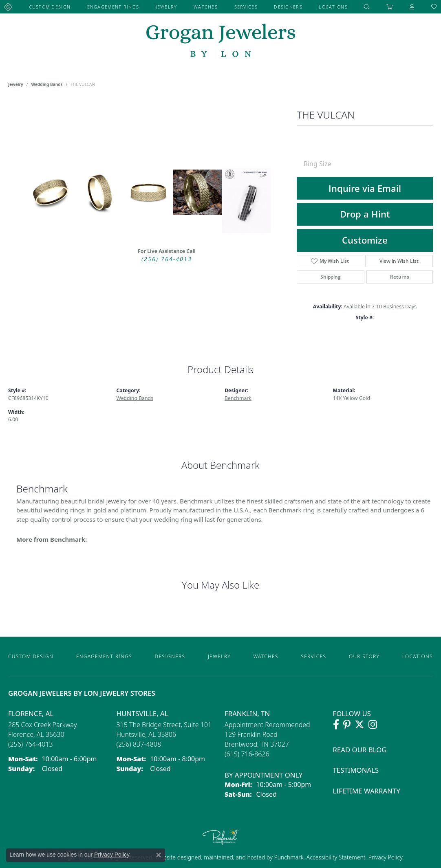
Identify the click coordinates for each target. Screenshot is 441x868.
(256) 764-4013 (167, 259)
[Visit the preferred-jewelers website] (220, 837)
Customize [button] (365, 240)
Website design (175, 857)
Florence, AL (31, 713)
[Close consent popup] (159, 855)
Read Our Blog (360, 750)
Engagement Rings (113, 7)
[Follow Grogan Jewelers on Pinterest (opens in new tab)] (347, 725)
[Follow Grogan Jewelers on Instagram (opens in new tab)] (373, 725)
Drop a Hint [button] (365, 214)
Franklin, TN (247, 713)
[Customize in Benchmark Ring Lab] (246, 200)
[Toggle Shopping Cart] (390, 7)
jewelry (16, 84)
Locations (333, 7)
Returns (400, 277)
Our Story (364, 656)
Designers (288, 7)
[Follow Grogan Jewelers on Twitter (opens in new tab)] (359, 725)
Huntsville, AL (142, 713)
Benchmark (238, 398)
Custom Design (50, 7)
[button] (367, 7)
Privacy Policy (385, 857)
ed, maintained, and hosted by (234, 857)
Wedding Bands (47, 84)
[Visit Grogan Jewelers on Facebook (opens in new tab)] (336, 725)
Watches (206, 7)
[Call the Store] (31, 744)
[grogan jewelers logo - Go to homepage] (221, 41)
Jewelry (166, 7)
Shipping (331, 277)
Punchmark (289, 857)
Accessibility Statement (336, 857)
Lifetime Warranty (367, 791)
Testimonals (356, 770)
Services (246, 7)
